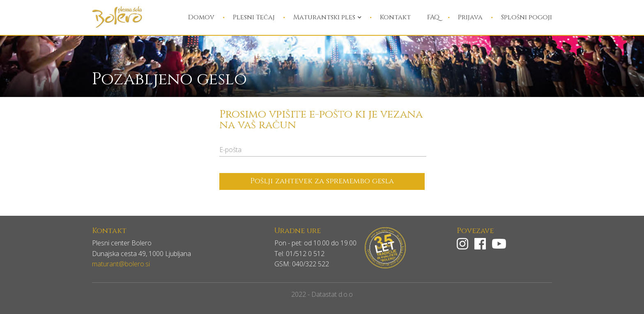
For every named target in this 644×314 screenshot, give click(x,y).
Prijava (470, 17)
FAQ (433, 17)
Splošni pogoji (527, 17)
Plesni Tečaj (254, 17)
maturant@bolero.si (121, 264)
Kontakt (395, 17)
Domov (201, 17)
